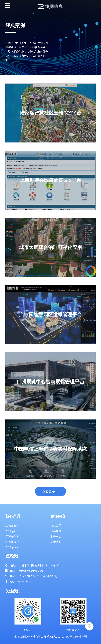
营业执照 (81, 637)
